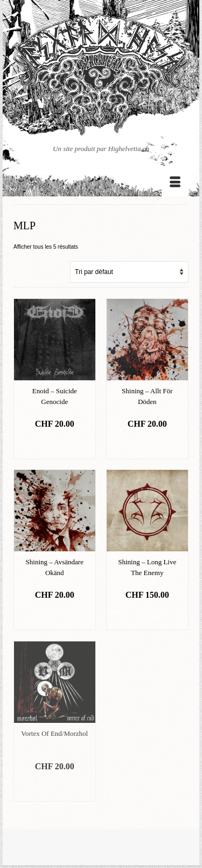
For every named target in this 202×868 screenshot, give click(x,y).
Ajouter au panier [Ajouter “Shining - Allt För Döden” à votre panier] (147, 445)
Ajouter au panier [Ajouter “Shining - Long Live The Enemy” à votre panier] (147, 616)
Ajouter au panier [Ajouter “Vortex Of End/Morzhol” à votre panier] (55, 788)
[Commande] (129, 272)
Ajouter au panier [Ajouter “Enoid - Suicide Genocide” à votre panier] (55, 445)
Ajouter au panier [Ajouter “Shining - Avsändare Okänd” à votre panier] (55, 616)
